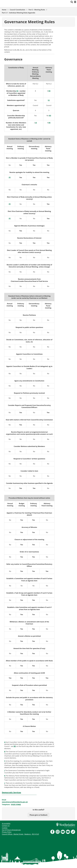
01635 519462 (16, 805)
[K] (50, 116)
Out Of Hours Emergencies (11, 830)
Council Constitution (17, 10)
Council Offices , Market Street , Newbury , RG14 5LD (20, 834)
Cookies (5, 828)
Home (4, 10)
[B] (15, 746)
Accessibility (6, 824)
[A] (17, 91)
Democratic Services (11, 792)
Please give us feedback (38, 815)
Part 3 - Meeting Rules (37, 10)
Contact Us (6, 826)
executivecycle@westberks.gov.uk (15, 802)
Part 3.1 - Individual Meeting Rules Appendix (19, 13)
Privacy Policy (7, 832)
